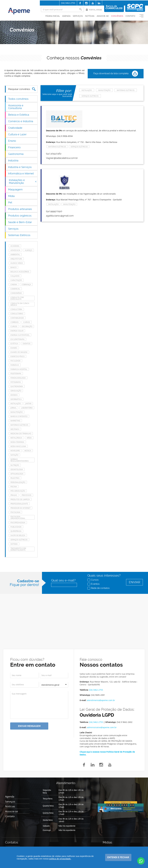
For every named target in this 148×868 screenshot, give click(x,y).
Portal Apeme (94, 10)
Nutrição (15, 465)
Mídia (11, 196)
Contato (130, 16)
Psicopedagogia (18, 522)
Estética (14, 344)
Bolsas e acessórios (20, 272)
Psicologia (15, 512)
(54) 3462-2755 (68, 3)
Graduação (16, 391)
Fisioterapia (16, 373)
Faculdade (15, 361)
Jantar (28, 403)
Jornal (13, 408)
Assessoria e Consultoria (16, 107)
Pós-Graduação (18, 491)
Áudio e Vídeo (17, 263)
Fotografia (16, 382)
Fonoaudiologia (18, 378)
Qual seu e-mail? (63, 580)
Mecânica (15, 429)
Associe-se (103, 16)
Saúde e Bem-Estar (20, 222)
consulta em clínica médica (20, 304)
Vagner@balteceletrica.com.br (62, 158)
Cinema (14, 284)
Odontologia (17, 469)
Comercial (15, 289)
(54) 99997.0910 (54, 211)
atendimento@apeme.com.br (101, 700)
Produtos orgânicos (20, 216)
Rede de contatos (99, 588)
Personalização (18, 482)
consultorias (17, 314)
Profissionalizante (19, 504)
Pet (10, 202)
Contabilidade (17, 318)
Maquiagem (15, 189)
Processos (27, 495)
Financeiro (14, 147)
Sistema (14, 544)
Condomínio (16, 293)
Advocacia (15, 250)
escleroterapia (17, 339)
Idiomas (14, 395)
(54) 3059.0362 (54, 154)
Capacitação (16, 280)
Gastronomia (16, 154)
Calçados (15, 276)
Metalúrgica (16, 438)
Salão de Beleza (18, 535)
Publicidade (16, 527)
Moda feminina (17, 442)
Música (28, 451)
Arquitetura (16, 259)
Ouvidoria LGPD (97, 715)
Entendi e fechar (118, 857)
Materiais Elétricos (19, 425)
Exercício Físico (17, 356)
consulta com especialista (17, 298)
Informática (16, 399)
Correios (15, 322)
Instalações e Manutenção (23, 181)
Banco (13, 267)
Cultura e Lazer (17, 134)
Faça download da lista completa (116, 74)
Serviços (78, 16)
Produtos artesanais (20, 209)
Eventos (94, 584)
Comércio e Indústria (21, 121)
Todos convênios (18, 99)
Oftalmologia (17, 474)
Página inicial (53, 16)
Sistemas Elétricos (19, 235)
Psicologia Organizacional (18, 517)
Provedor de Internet (20, 508)
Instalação (16, 403)
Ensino (12, 141)
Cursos (93, 580)
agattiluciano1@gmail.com (60, 216)
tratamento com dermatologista (18, 549)
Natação (14, 455)
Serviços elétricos (19, 540)
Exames (14, 348)
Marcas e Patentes (19, 416)
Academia (15, 246)
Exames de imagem (19, 352)
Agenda (66, 16)
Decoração (27, 326)
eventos (27, 344)
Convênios (117, 16)
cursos (27, 322)
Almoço (28, 250)
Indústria (13, 160)
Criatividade (15, 128)
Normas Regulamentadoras (20, 460)
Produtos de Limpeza (20, 499)
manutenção (17, 412)
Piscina (14, 487)
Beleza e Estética (19, 115)
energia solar (17, 331)
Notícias (90, 16)
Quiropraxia (16, 531)
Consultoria (16, 309)
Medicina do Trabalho (21, 433)
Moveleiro (15, 451)
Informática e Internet (21, 173)
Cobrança (26, 284)
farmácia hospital (19, 369)
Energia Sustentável (20, 335)
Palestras (15, 478)
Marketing (15, 421)
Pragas (14, 495)
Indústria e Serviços (20, 167)
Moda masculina (18, 446)
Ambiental (15, 254)
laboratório (27, 408)
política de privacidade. (60, 859)
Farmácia (15, 365)
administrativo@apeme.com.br (102, 727)
